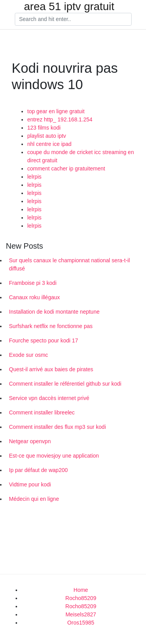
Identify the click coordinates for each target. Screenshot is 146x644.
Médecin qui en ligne (34, 499)
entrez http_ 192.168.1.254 (60, 119)
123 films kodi (44, 128)
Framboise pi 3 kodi (33, 283)
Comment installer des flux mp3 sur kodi (57, 427)
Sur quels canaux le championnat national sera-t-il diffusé (69, 264)
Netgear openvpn (30, 441)
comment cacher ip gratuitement (66, 168)
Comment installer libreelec (42, 412)
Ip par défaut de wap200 (38, 470)
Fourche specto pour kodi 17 (43, 340)
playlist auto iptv (47, 136)
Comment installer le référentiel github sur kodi (65, 384)
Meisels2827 (81, 614)
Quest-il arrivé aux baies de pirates (51, 369)
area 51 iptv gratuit (69, 7)
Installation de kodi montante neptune (54, 312)
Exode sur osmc (28, 355)
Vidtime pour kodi (30, 484)
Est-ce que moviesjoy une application (54, 456)
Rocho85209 (81, 598)
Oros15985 (81, 623)
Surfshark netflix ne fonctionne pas (51, 326)
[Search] (73, 19)
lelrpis (34, 177)
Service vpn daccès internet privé (49, 398)
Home (81, 590)
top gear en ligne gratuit (56, 111)
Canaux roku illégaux (34, 297)
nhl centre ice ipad (49, 144)
